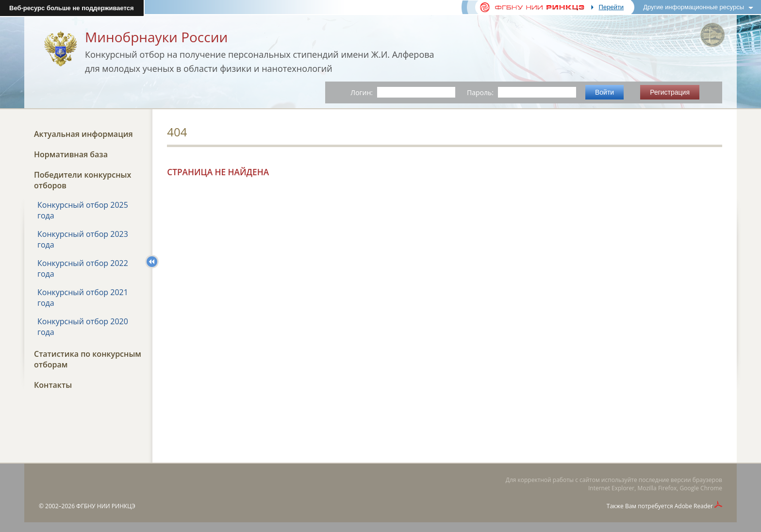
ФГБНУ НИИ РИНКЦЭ (106, 506)
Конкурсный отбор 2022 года (83, 268)
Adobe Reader (694, 506)
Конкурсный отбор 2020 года (83, 327)
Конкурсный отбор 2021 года (83, 298)
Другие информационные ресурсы (694, 7)
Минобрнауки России (156, 37)
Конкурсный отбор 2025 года (83, 210)
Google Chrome (701, 488)
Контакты (53, 385)
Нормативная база (71, 154)
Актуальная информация (83, 134)
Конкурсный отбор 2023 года (83, 239)
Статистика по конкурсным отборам (88, 359)
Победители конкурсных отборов (83, 180)
